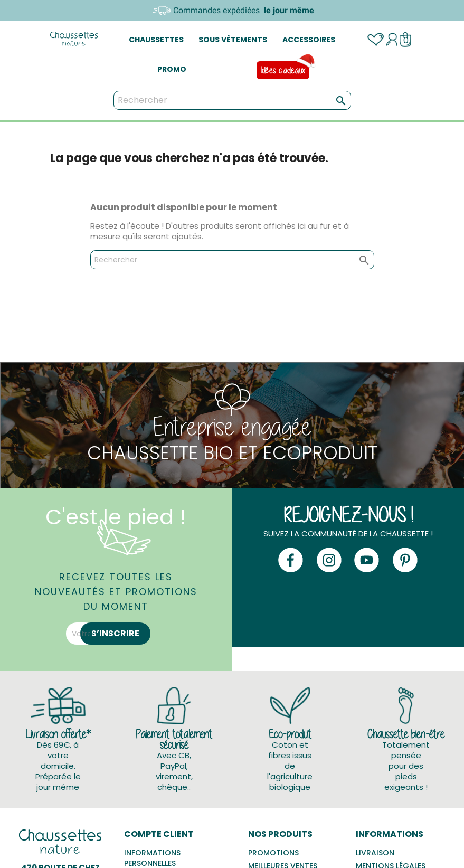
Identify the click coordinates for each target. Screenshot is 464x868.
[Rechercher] (232, 100)
